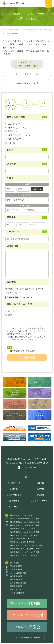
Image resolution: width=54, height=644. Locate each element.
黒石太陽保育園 (16, 586)
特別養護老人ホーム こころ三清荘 (24, 529)
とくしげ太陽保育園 (18, 573)
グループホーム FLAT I (20, 539)
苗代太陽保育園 (16, 576)
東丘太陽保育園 (16, 580)
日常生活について (17, 128)
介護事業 (40, 483)
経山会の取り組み (14, 495)
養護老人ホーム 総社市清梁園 (22, 542)
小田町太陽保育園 (17, 593)
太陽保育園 (15, 563)
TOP (27, 477)
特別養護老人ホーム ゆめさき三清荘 (25, 532)
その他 (11, 143)
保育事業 (14, 489)
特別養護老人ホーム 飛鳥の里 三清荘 (25, 525)
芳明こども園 (16, 590)
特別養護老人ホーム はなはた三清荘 (25, 549)
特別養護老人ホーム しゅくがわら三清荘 (26, 545)
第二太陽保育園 (16, 566)
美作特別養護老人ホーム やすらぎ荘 (25, 519)
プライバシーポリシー (21, 339)
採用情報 (40, 489)
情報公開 (40, 495)
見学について (15, 131)
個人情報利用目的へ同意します (21, 351)
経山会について (14, 483)
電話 (10, 315)
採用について (15, 139)
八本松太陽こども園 (18, 583)
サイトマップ (14, 507)
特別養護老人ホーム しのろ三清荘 (24, 535)
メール (11, 311)
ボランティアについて (19, 135)
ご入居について (16, 124)
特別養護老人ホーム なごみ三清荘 (24, 555)
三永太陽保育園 (16, 569)
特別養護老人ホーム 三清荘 (21, 515)
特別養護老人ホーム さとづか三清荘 (25, 552)
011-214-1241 (27, 74)
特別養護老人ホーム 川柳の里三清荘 (25, 522)
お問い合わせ (14, 501)
